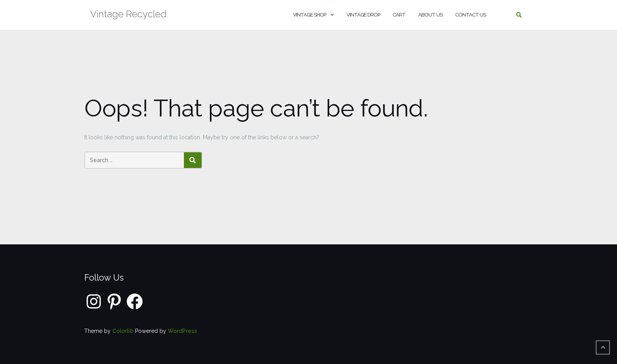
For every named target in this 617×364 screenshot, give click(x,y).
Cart (399, 15)
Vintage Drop (363, 15)
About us (430, 15)
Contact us (471, 15)
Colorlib (123, 331)
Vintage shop (309, 15)
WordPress (182, 331)
